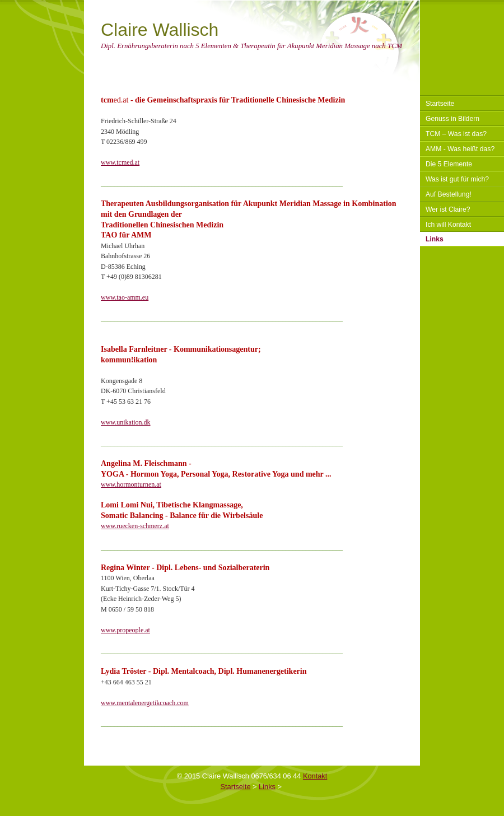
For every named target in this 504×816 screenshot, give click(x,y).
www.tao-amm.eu (125, 297)
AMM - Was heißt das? (460, 149)
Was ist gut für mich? (457, 179)
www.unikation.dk (126, 422)
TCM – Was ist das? (456, 134)
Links (435, 239)
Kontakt (315, 776)
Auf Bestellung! (449, 194)
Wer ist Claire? (448, 209)
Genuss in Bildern (452, 119)
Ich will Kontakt (448, 225)
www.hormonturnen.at (131, 484)
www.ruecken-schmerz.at (135, 526)
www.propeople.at (125, 630)
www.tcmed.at (120, 162)
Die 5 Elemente (449, 164)
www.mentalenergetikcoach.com (145, 703)
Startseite (440, 104)
